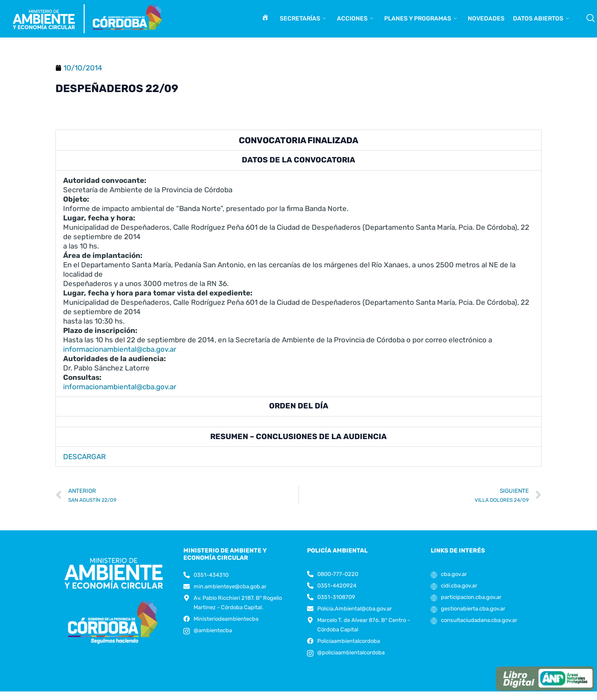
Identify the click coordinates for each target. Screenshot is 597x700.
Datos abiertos (541, 19)
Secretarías (303, 19)
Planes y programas (420, 19)
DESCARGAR (84, 457)
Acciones (355, 19)
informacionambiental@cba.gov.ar (120, 349)
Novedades (486, 19)
